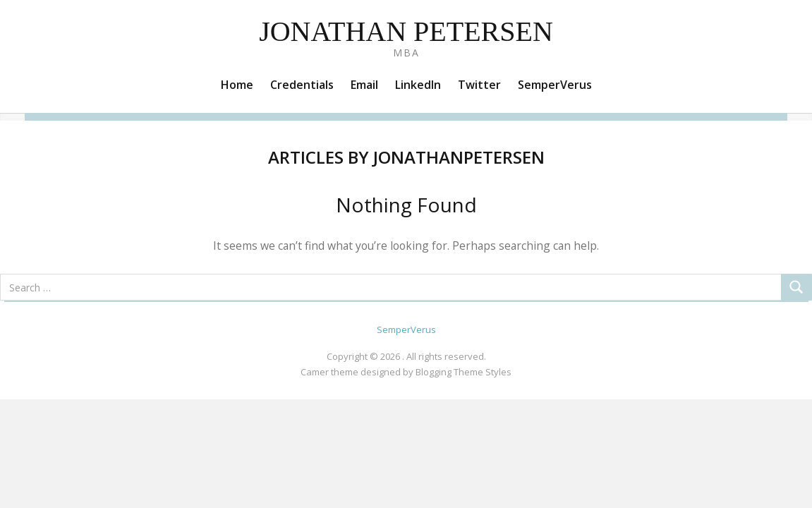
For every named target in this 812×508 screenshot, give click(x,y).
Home (237, 85)
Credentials (302, 85)
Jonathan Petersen (406, 31)
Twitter (479, 85)
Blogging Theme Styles (463, 372)
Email (364, 85)
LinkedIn (418, 85)
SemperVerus (555, 85)
